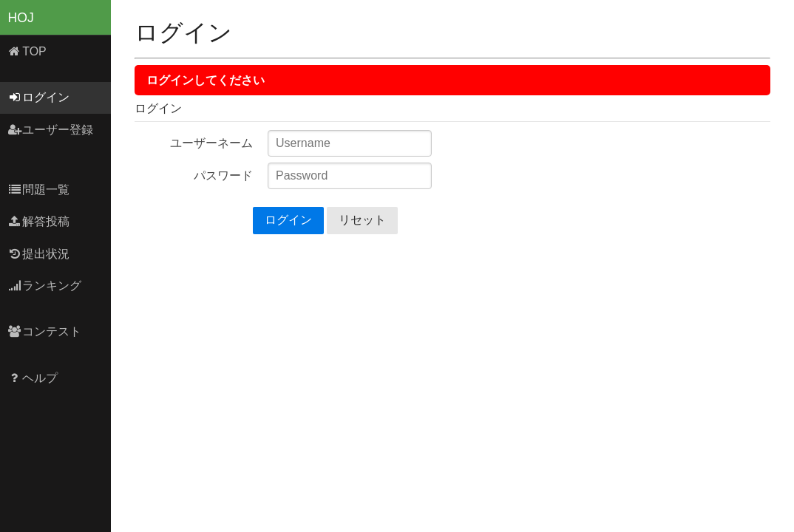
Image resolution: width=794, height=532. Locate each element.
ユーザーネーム (211, 143)
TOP (27, 51)
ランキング (45, 286)
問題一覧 (39, 190)
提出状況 (39, 254)
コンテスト (45, 331)
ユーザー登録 (51, 130)
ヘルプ (33, 378)
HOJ (21, 18)
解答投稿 (39, 221)
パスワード (223, 175)
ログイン (39, 97)
